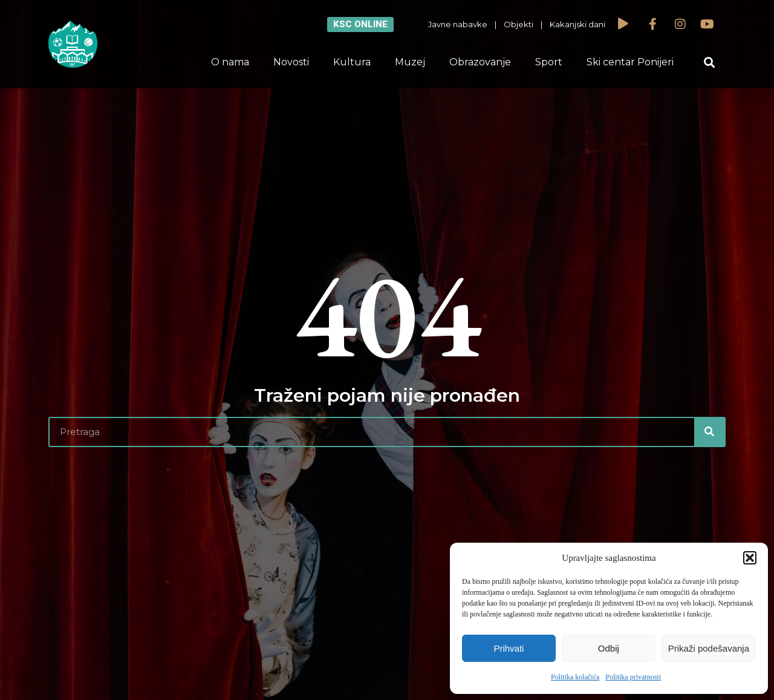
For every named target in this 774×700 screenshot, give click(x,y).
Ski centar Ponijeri (630, 62)
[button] (750, 558)
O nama (230, 62)
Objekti (519, 24)
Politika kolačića (575, 677)
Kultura (352, 62)
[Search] (709, 432)
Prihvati (509, 648)
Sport (549, 62)
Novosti (291, 62)
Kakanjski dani (577, 24)
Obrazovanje (480, 62)
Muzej (410, 62)
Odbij (609, 648)
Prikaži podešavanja (709, 648)
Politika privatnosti (633, 677)
